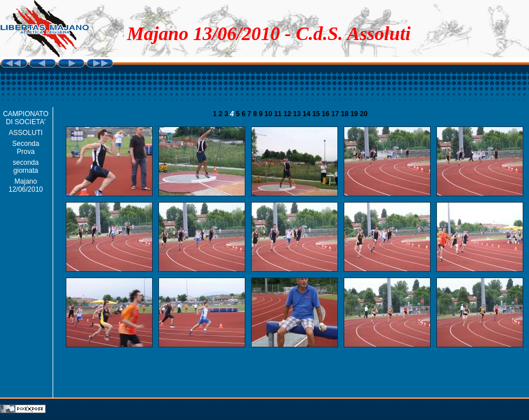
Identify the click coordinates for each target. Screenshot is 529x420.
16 (327, 114)
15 (317, 114)
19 (355, 114)
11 (279, 114)
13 (298, 114)
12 (289, 114)
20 (363, 114)
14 (307, 114)
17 (336, 114)
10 (269, 114)
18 (346, 114)
